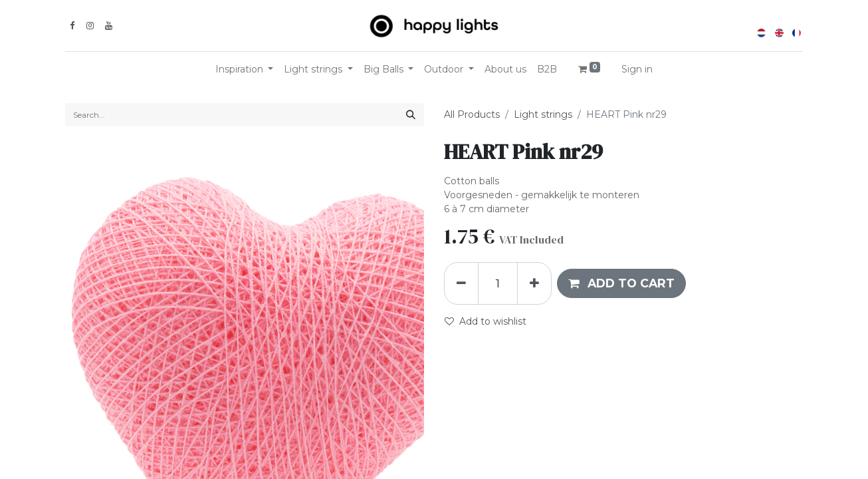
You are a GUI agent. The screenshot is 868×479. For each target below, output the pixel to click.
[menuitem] (505, 70)
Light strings (543, 114)
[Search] (411, 115)
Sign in (637, 69)
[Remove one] (461, 283)
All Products (472, 114)
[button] (621, 283)
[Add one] (534, 283)
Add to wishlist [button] (486, 321)
